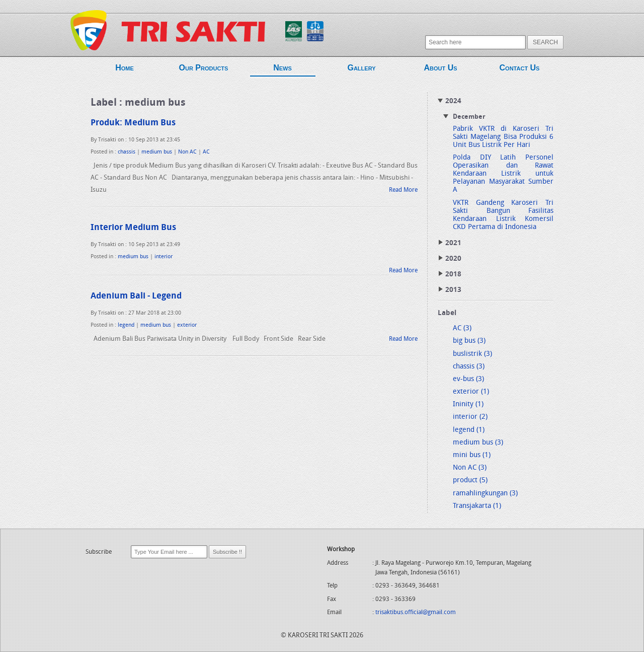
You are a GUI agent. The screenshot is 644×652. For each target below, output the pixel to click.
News (283, 70)
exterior (187, 325)
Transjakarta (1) (477, 506)
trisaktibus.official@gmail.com (416, 613)
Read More (403, 190)
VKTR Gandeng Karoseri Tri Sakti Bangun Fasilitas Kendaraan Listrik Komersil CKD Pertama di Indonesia (503, 215)
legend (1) (469, 430)
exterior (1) (471, 392)
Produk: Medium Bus (133, 123)
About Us (441, 69)
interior (164, 257)
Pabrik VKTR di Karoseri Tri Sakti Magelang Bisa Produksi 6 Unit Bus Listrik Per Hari (503, 137)
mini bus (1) (472, 455)
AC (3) (462, 329)
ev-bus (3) (468, 379)
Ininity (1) (468, 405)
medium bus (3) (478, 443)
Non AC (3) (470, 468)
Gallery (362, 69)
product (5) (470, 481)
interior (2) (470, 417)
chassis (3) (469, 367)
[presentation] (162, 580)
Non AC (187, 152)
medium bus (157, 152)
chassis (127, 152)
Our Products (204, 69)
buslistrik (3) (472, 354)
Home (125, 69)
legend (126, 325)
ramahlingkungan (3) (485, 494)
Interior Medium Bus (133, 228)
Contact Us (520, 69)
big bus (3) (469, 341)
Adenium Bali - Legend (136, 296)
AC (206, 152)
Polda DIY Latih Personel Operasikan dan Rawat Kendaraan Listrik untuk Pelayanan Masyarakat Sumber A (503, 174)
